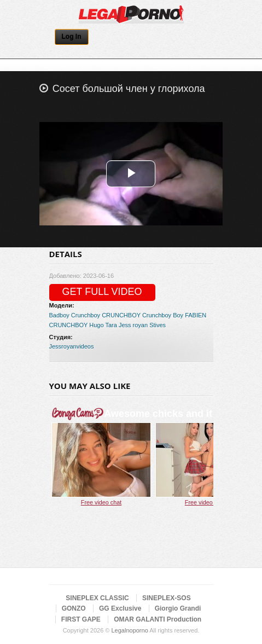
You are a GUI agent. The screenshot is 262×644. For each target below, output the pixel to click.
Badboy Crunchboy (75, 315)
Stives (158, 325)
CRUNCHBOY (121, 315)
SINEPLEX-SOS (167, 598)
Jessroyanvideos (72, 346)
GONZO (74, 608)
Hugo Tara (103, 325)
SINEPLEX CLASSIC (97, 598)
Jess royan (133, 325)
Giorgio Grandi (178, 608)
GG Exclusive (120, 608)
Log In (72, 37)
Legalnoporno (129, 630)
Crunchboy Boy (163, 315)
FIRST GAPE (81, 619)
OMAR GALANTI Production (158, 619)
